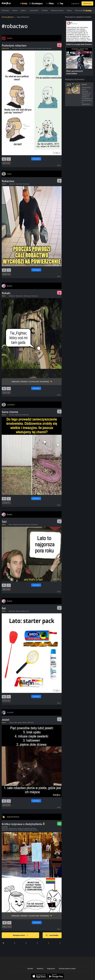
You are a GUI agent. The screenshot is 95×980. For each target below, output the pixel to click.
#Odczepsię (27, 296)
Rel (4, 608)
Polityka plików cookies (67, 969)
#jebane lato (25, 611)
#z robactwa (39, 48)
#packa (18, 611)
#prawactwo (13, 828)
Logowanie (75, 3)
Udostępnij (36, 159)
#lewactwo (5, 828)
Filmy (51, 3)
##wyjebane (19, 296)
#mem (20, 723)
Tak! (4, 522)
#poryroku (28, 525)
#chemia (12, 415)
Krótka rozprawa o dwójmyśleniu (23, 824)
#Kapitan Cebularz (30, 828)
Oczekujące (37, 3)
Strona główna (8, 17)
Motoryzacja (80, 10)
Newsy (69, 10)
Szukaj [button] (89, 10)
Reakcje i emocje (57, 10)
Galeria (23, 10)
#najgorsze (16, 525)
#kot (16, 723)
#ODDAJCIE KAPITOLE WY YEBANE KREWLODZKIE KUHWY (20, 830)
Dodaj (24, 3)
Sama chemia (10, 412)
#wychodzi (19, 184)
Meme (4, 296)
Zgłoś (59, 165)
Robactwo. (8, 181)
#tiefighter (12, 296)
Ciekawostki (34, 10)
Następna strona (20, 935)
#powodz (12, 184)
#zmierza (15, 48)
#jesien (25, 723)
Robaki (6, 293)
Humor (15, 10)
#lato (10, 525)
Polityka (45, 10)
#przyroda (18, 415)
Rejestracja (87, 3)
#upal (22, 525)
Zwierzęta (5, 10)
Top (61, 3)
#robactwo (22, 48)
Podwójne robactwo (14, 45)
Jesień (5, 720)
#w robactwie (30, 48)
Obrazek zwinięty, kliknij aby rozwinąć (30, 382)
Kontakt (30, 969)
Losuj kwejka (52, 935)
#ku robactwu (47, 48)
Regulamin (51, 969)
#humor (12, 723)
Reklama (40, 969)
